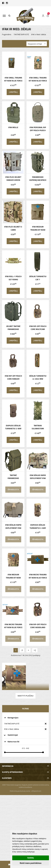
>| (35, 650)
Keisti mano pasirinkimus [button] (31, 863)
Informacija (8, 766)
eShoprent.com (36, 791)
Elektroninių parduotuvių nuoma (20, 791)
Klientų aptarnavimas (12, 772)
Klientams (7, 778)
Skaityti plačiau (26, 696)
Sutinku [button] (31, 858)
